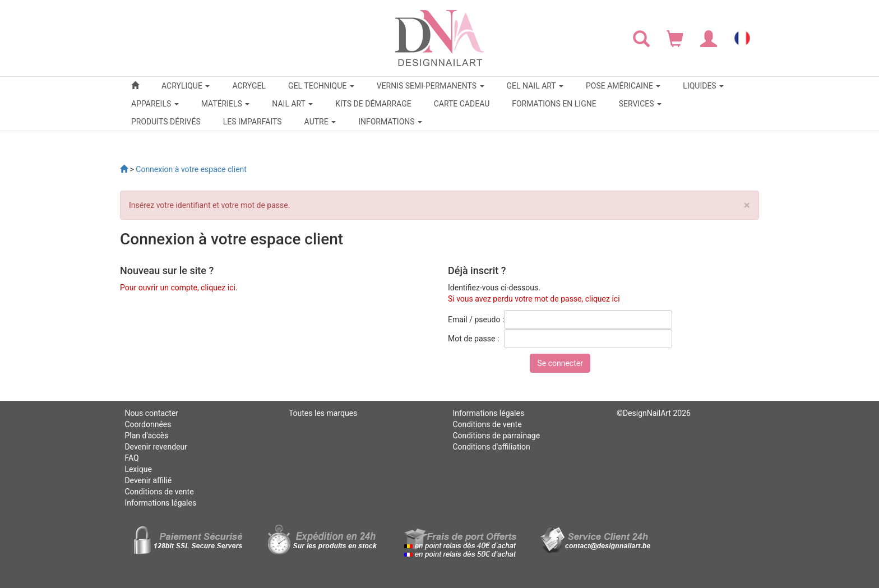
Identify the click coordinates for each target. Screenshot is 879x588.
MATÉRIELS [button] (226, 104)
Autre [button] (320, 122)
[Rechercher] (641, 38)
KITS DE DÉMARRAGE (373, 104)
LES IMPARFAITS (253, 122)
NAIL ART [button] (292, 104)
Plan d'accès (146, 436)
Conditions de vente (159, 492)
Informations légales (160, 503)
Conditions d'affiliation (491, 447)
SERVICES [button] (640, 104)
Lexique (138, 469)
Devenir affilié (148, 480)
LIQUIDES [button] (703, 86)
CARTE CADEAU (462, 104)
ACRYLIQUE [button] (186, 86)
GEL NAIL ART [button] (535, 86)
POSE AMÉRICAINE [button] (623, 86)
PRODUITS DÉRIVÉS (166, 122)
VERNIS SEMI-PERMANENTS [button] (431, 86)
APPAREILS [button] (155, 104)
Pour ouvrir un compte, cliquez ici (178, 288)
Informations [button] (390, 122)
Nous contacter (151, 413)
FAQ (131, 458)
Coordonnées (148, 424)
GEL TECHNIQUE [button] (321, 86)
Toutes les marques (323, 413)
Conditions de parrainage (496, 436)
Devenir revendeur (156, 447)
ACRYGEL (249, 86)
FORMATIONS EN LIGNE (554, 104)
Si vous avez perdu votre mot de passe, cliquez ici (534, 299)
